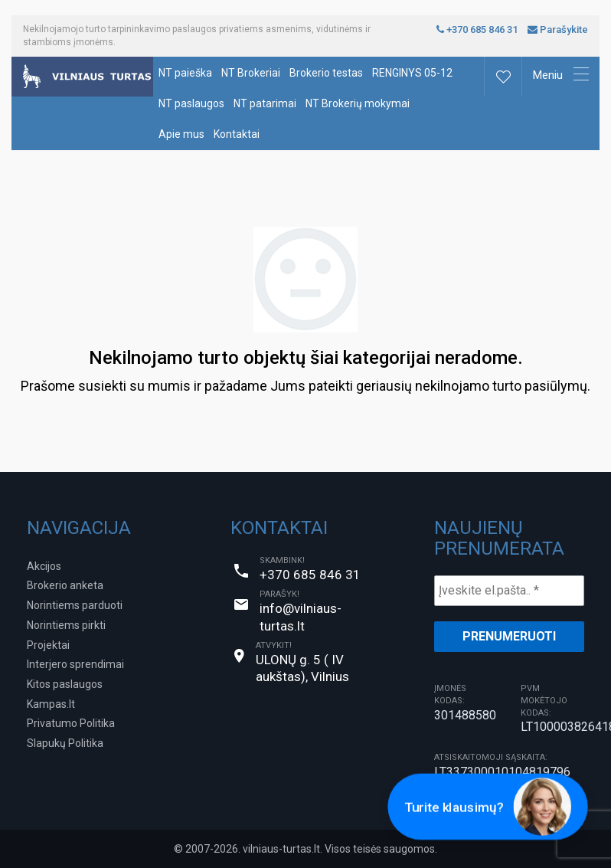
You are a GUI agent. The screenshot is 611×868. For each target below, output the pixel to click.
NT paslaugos (191, 103)
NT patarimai (265, 103)
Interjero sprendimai (75, 664)
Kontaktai (237, 134)
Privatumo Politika (71, 723)
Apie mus (181, 134)
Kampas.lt (51, 704)
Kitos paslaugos (65, 684)
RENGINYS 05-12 (412, 73)
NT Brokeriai (251, 73)
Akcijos (44, 566)
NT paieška (185, 73)
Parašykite (558, 29)
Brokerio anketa (65, 585)
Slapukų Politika (65, 743)
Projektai (48, 645)
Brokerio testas (326, 73)
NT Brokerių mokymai (358, 103)
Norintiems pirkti (66, 625)
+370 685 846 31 (477, 29)
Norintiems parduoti (75, 605)
